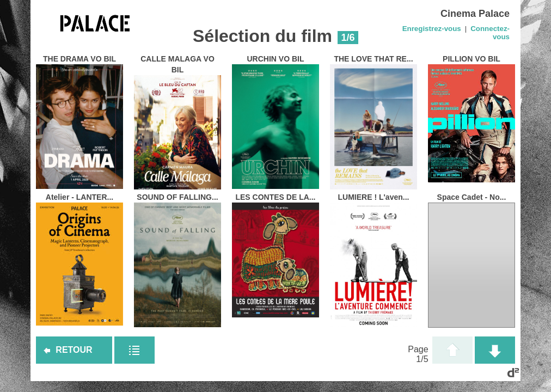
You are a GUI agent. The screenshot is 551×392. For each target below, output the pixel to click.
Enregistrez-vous (432, 29)
